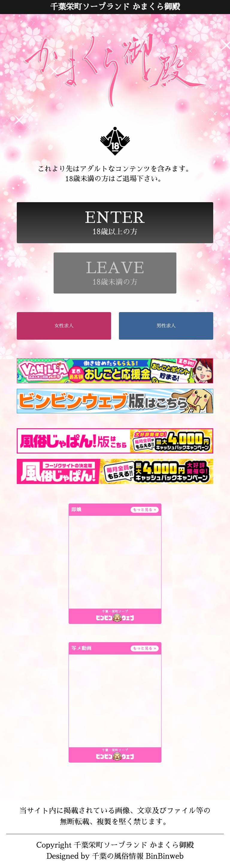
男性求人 (166, 326)
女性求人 (64, 326)
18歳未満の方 (115, 273)
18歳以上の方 (115, 223)
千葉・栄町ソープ (115, 612)
